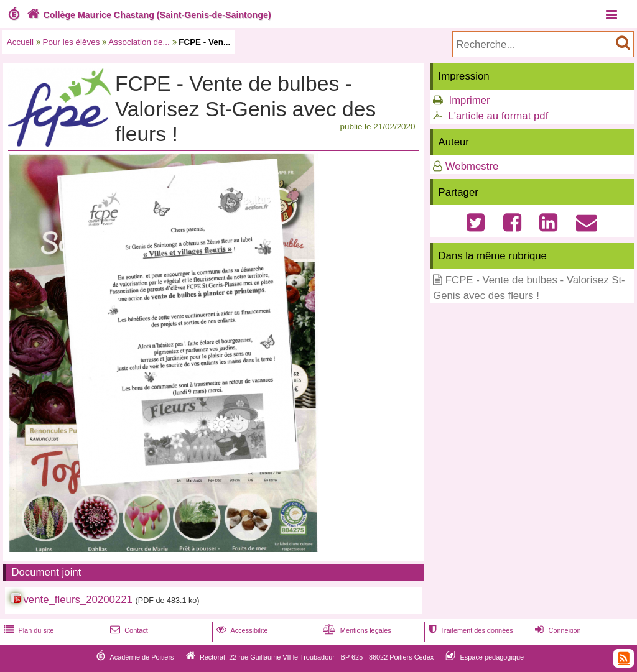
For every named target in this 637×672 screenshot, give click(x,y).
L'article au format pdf (498, 116)
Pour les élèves (72, 42)
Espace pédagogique (492, 656)
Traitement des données (469, 630)
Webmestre (472, 166)
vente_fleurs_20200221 (77, 600)
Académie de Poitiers (142, 656)
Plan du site (27, 630)
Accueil (20, 42)
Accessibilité (241, 630)
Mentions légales (356, 630)
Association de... (139, 42)
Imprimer (469, 100)
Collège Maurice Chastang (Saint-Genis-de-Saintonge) (148, 15)
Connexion (556, 630)
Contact (128, 630)
